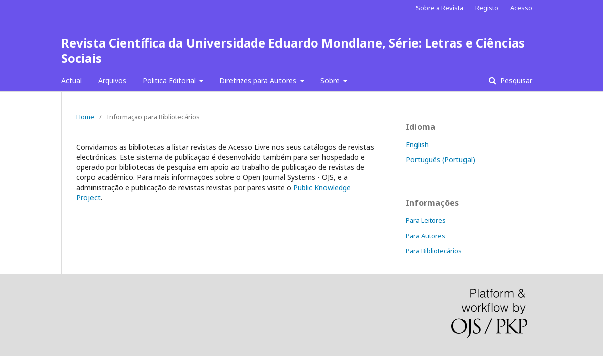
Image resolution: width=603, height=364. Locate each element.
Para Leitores (426, 220)
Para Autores (426, 236)
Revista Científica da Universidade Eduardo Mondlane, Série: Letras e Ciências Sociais (293, 50)
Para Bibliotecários (434, 251)
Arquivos (112, 81)
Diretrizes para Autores (259, 81)
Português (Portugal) (440, 160)
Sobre (331, 81)
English (417, 144)
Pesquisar (515, 81)
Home (85, 117)
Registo (487, 8)
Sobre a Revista (440, 8)
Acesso (521, 8)
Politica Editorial (170, 81)
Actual (72, 81)
